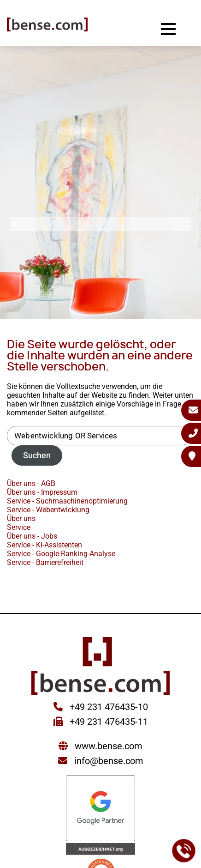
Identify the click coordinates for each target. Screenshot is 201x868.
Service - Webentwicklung (48, 510)
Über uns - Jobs (32, 536)
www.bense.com (109, 746)
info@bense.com (109, 761)
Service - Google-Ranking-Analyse (61, 554)
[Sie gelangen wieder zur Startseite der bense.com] (47, 26)
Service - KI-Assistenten (44, 545)
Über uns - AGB (31, 483)
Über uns (21, 519)
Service (19, 527)
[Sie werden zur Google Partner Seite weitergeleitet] (100, 809)
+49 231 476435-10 (108, 707)
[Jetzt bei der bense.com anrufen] (184, 851)
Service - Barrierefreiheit (45, 562)
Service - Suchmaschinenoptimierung (67, 501)
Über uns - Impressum (42, 492)
